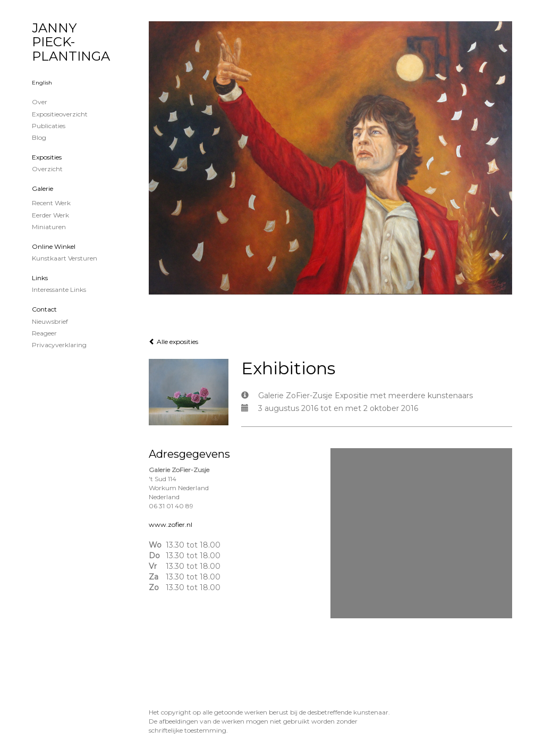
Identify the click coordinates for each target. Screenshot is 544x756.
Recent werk (51, 203)
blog (39, 137)
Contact (44, 309)
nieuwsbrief (50, 321)
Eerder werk (50, 215)
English (42, 83)
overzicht (47, 169)
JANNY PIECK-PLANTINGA (71, 42)
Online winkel (54, 246)
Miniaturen (49, 227)
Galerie (42, 188)
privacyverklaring (59, 345)
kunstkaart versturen (65, 258)
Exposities (47, 157)
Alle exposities (173, 342)
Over (40, 102)
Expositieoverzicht (60, 114)
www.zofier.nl (171, 524)
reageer (44, 333)
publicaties (49, 126)
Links (40, 278)
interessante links (59, 289)
